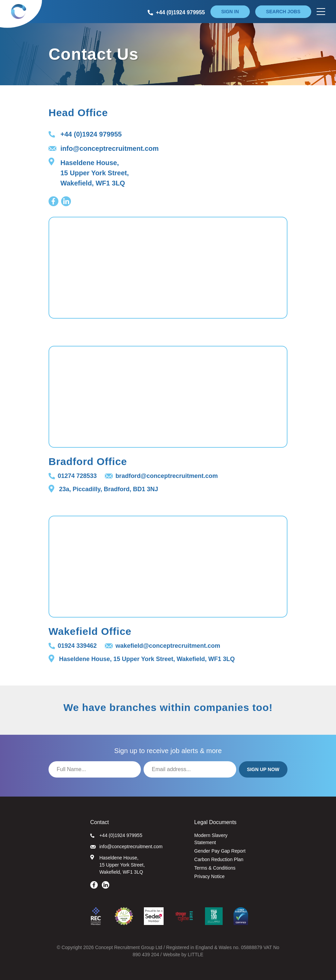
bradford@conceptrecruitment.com (161, 476)
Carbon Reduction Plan (219, 859)
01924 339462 (73, 646)
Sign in (230, 12)
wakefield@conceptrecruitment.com (163, 646)
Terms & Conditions (215, 868)
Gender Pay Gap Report (220, 851)
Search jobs (283, 12)
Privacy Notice (209, 876)
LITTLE (195, 955)
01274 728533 (73, 476)
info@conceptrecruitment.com (104, 148)
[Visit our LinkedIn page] (66, 201)
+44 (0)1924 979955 (85, 134)
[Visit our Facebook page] (53, 201)
